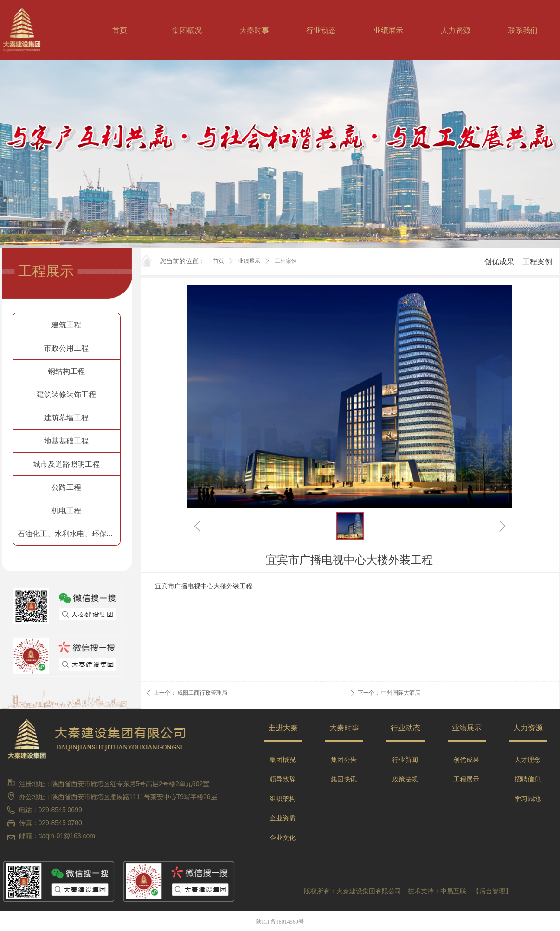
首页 (219, 261)
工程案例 (286, 261)
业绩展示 (249, 261)
